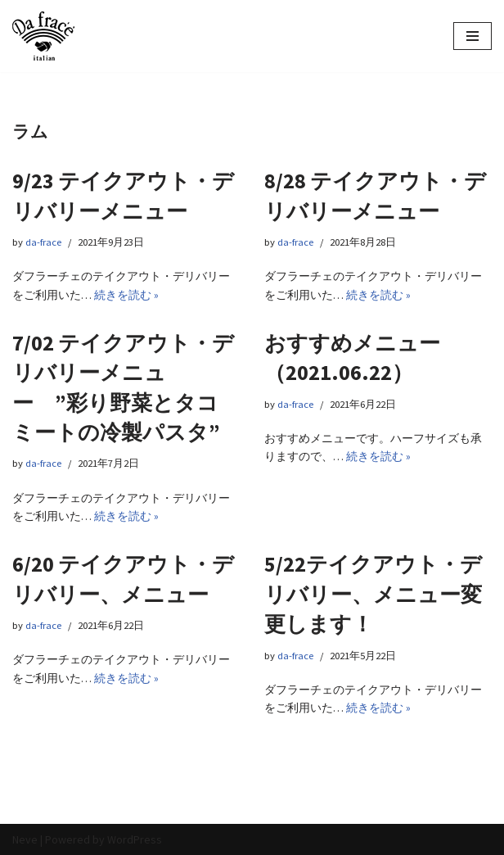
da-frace (43, 242)
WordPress (135, 839)
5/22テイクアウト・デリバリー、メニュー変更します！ (373, 594)
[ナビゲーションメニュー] (473, 36)
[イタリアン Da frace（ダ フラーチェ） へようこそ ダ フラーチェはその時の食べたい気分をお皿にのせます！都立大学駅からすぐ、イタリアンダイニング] (43, 36)
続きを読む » (126, 295)
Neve (25, 839)
